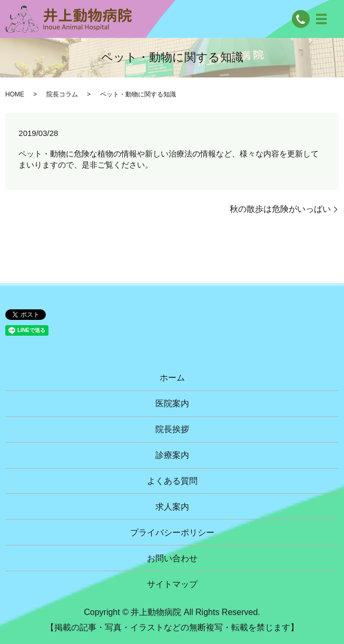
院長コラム (62, 94)
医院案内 (172, 403)
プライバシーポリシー (172, 533)
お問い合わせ (172, 558)
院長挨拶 (172, 429)
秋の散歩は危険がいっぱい (280, 209)
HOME (15, 94)
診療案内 (172, 455)
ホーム (172, 378)
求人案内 (172, 507)
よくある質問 (172, 481)
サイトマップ (172, 584)
